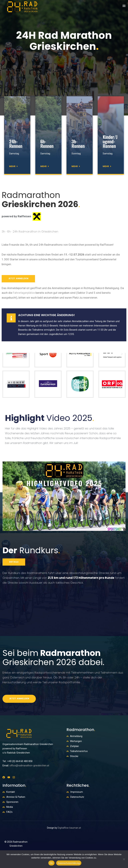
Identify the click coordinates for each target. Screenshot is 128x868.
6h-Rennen (47, 144)
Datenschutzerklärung (69, 863)
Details (14, 562)
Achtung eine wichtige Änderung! (46, 315)
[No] (124, 859)
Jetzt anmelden (19, 699)
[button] (124, 6)
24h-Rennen (16, 144)
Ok (51, 863)
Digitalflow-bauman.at (69, 828)
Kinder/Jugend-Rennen (110, 141)
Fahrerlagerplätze (24, 293)
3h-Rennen (78, 144)
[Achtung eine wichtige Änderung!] (11, 318)
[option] (64, 58)
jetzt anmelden (18, 279)
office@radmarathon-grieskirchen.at (29, 766)
